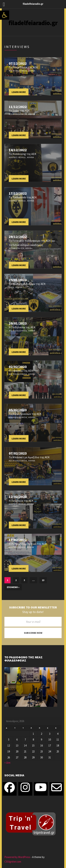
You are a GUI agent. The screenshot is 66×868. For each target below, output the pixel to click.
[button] (5, 15)
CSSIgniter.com (13, 862)
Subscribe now (33, 633)
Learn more (19, 92)
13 (43, 580)
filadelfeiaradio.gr (33, 23)
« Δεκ (7, 763)
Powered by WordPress (17, 857)
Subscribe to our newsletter (33, 607)
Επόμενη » (13, 587)
